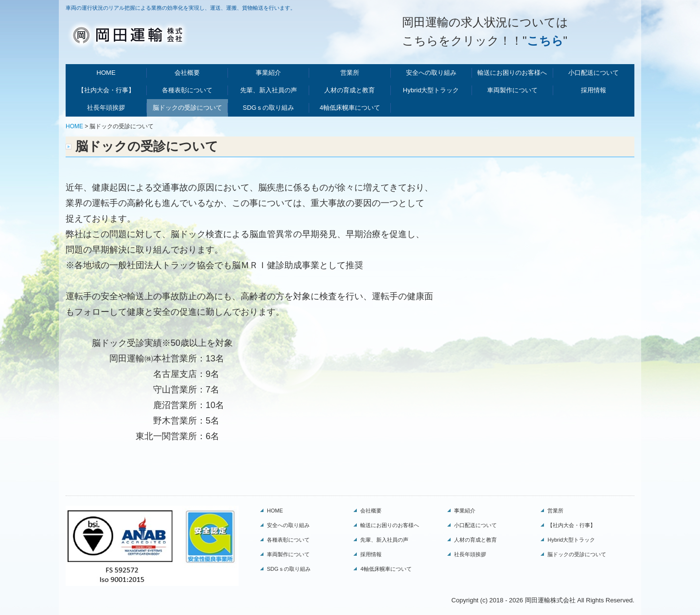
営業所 (350, 73)
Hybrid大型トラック (431, 90)
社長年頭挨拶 (106, 108)
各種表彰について (187, 90)
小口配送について (594, 73)
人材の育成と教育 (350, 90)
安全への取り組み (431, 73)
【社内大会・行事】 (106, 90)
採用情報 (594, 90)
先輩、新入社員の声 (269, 90)
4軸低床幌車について (350, 108)
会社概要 (187, 73)
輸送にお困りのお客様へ (512, 73)
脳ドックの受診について (187, 108)
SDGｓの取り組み (268, 108)
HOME (106, 73)
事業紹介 (268, 73)
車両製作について (512, 90)
